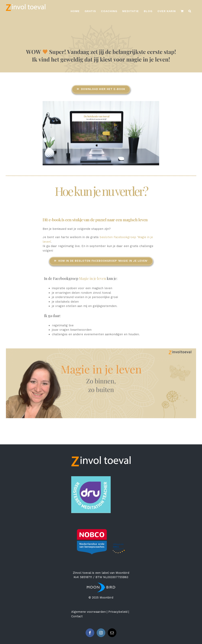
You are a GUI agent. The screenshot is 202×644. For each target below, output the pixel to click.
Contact (77, 616)
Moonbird (122, 573)
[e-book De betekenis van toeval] (101, 103)
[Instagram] (101, 633)
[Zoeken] (190, 11)
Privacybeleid (118, 612)
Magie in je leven (93, 278)
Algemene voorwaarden (88, 612)
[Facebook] (90, 633)
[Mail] (112, 633)
